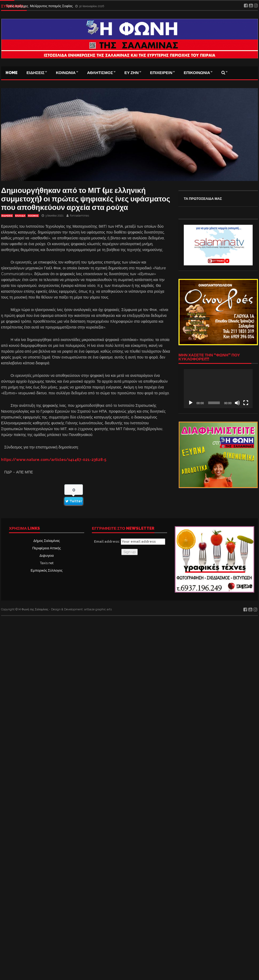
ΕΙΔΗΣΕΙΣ (35, 73)
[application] (218, 388)
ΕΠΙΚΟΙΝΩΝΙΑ (197, 73)
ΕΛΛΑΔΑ (20, 216)
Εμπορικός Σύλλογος (47, 570)
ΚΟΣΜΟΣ (33, 216)
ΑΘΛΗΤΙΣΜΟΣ (100, 73)
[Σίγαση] (237, 403)
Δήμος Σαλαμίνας (47, 541)
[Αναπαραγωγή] (191, 403)
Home (12, 73)
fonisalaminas (79, 216)
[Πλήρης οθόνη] (246, 403)
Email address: (130, 542)
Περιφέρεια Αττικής (47, 548)
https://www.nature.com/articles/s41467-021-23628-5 (54, 460)
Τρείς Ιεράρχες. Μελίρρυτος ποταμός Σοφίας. (40, 6)
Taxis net (47, 563)
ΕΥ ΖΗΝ (132, 73)
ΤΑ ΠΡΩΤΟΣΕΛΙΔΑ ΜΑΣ (203, 199)
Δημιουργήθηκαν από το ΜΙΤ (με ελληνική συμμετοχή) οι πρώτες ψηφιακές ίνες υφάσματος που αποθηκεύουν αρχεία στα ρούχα (86, 199)
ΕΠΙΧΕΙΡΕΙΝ (161, 73)
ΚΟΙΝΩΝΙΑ (66, 73)
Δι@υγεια (46, 556)
